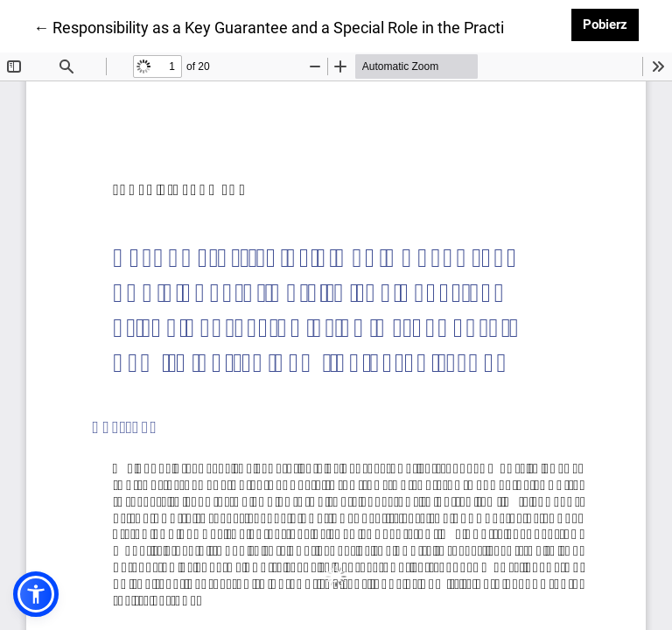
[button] (36, 594)
